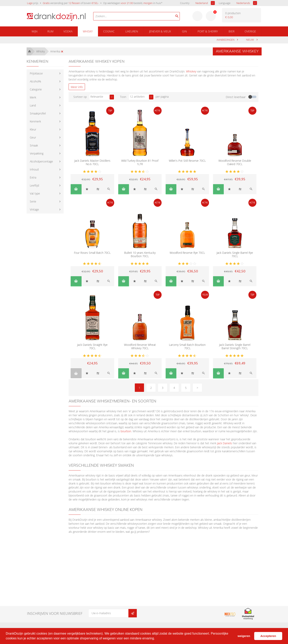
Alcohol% (35, 81)
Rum (50, 31)
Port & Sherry (208, 31)
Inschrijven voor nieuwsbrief (55, 613)
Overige (250, 31)
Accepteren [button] (268, 636)
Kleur (33, 129)
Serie (33, 201)
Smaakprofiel (38, 113)
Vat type (35, 193)
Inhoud (34, 169)
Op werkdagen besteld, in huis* (133, 3)
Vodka (68, 31)
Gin (184, 31)
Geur (33, 137)
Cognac (109, 31)
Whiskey (191, 71)
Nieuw (250, 40)
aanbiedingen (226, 40)
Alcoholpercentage (41, 161)
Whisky (88, 31)
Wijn (34, 31)
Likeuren (132, 31)
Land (33, 105)
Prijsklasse (36, 73)
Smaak (34, 145)
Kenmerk (35, 121)
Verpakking (37, 153)
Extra (33, 177)
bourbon (126, 431)
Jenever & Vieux (160, 31)
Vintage (34, 209)
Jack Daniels (225, 443)
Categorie (36, 89)
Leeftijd (34, 185)
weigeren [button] (244, 636)
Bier (231, 31)
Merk (33, 97)
